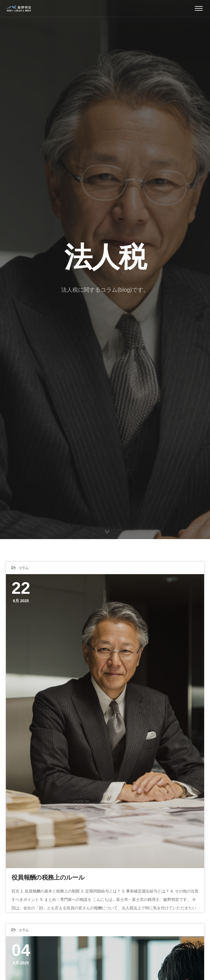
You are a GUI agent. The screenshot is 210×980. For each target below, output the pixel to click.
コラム (24, 568)
